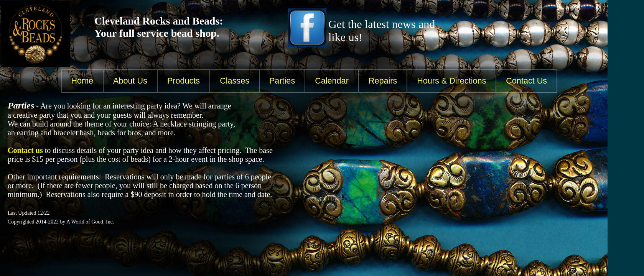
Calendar (332, 81)
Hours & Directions (451, 81)
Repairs (383, 81)
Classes (235, 81)
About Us (130, 81)
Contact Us (526, 81)
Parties (282, 81)
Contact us (25, 150)
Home (82, 81)
